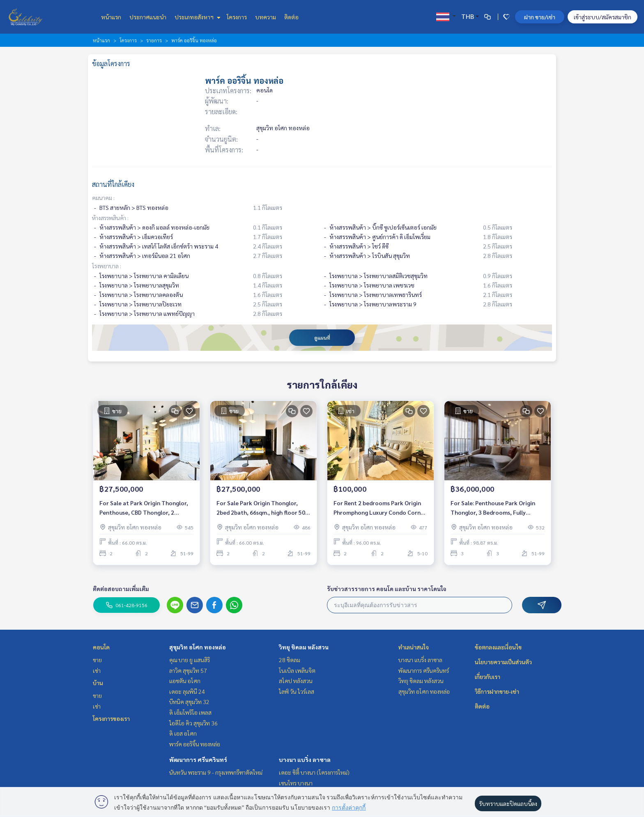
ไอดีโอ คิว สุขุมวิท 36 (193, 723)
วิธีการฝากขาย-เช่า (497, 691)
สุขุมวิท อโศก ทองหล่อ (198, 647)
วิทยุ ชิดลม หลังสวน (304, 647)
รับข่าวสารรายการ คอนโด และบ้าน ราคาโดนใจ (387, 589)
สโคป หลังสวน (296, 681)
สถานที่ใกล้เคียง (113, 184)
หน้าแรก (111, 17)
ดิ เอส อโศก (183, 733)
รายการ (154, 40)
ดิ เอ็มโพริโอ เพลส (190, 712)
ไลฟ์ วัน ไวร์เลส (297, 691)
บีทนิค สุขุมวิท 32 (189, 702)
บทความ (266, 17)
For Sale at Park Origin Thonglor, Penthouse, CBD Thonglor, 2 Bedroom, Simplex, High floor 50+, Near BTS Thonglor (145, 508)
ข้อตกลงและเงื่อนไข (498, 647)
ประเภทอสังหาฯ (197, 17)
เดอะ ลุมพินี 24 (187, 691)
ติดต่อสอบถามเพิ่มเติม (121, 589)
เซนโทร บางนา (296, 783)
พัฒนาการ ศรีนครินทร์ (198, 759)
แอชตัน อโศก (185, 681)
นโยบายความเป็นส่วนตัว (503, 662)
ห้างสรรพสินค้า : (110, 218)
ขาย (97, 660)
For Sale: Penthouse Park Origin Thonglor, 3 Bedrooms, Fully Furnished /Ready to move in (493, 508)
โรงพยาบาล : (107, 266)
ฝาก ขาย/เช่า (540, 17)
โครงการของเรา (111, 718)
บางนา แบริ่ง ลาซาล (305, 759)
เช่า (97, 670)
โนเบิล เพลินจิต (297, 670)
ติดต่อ (291, 17)
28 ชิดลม (290, 660)
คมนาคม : (103, 198)
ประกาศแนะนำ (148, 17)
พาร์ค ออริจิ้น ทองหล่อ (195, 744)
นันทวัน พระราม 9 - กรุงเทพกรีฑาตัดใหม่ (216, 772)
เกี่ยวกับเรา (488, 677)
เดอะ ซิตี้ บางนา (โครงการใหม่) (314, 772)
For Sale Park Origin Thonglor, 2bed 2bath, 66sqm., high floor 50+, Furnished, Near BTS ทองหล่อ (263, 508)
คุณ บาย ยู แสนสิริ (190, 660)
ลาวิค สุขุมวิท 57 (188, 670)
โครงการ (237, 17)
